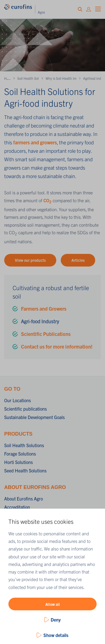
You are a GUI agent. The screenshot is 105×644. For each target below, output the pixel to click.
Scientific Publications (46, 334)
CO (47, 200)
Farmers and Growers (44, 309)
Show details (56, 635)
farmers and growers (35, 142)
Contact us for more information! (57, 346)
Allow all (53, 604)
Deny (56, 620)
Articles (78, 260)
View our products (30, 260)
